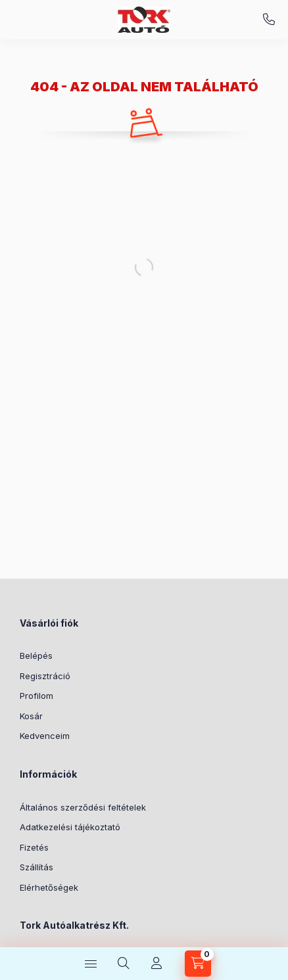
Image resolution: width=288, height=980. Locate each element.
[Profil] (156, 964)
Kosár (31, 716)
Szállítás (36, 867)
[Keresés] (124, 964)
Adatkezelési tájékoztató (70, 827)
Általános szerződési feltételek (83, 807)
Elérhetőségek (49, 887)
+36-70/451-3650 (269, 20)
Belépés (36, 656)
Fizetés (34, 847)
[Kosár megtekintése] (198, 964)
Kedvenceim (45, 736)
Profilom (36, 696)
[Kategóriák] (91, 964)
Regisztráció (45, 676)
